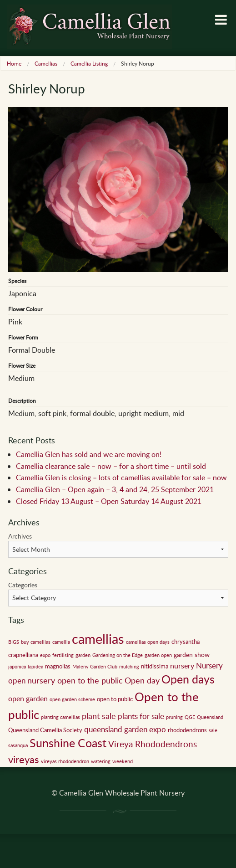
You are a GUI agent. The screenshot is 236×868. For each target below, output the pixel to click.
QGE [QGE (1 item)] (190, 717)
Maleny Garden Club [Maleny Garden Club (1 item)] (95, 667)
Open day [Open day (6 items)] (142, 680)
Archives (20, 536)
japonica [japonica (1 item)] (17, 667)
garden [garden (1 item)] (83, 655)
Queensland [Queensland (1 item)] (210, 717)
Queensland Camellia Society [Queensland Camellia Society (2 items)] (45, 730)
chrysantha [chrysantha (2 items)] (186, 642)
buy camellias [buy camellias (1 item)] (36, 642)
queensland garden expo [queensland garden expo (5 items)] (125, 729)
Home (14, 63)
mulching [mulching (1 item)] (129, 667)
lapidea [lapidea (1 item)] (35, 667)
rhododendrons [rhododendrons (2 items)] (187, 730)
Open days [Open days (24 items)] (188, 679)
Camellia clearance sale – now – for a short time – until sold (111, 466)
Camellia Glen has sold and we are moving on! (89, 454)
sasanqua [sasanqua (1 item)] (18, 745)
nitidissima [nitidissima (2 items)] (155, 666)
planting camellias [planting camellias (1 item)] (60, 717)
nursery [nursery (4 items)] (182, 666)
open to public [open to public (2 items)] (115, 699)
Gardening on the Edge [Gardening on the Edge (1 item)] (118, 655)
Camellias (46, 63)
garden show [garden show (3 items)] (192, 654)
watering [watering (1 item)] (101, 761)
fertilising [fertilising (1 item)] (63, 655)
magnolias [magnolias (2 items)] (58, 666)
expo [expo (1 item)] (45, 655)
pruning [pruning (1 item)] (174, 717)
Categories (23, 585)
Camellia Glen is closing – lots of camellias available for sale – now (121, 478)
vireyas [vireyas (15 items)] (24, 759)
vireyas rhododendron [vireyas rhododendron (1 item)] (65, 761)
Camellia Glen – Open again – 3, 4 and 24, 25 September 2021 (115, 489)
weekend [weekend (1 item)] (123, 761)
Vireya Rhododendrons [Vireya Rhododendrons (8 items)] (153, 744)
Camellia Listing (89, 63)
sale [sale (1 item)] (213, 730)
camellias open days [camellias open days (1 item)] (148, 642)
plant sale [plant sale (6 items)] (99, 716)
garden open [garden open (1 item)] (158, 655)
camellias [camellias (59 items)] (98, 638)
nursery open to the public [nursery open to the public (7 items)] (75, 680)
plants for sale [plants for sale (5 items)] (141, 716)
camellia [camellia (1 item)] (61, 642)
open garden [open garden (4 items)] (28, 699)
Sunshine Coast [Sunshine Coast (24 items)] (68, 743)
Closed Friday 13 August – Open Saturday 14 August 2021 (109, 501)
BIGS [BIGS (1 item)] (14, 642)
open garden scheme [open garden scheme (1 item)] (72, 699)
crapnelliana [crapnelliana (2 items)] (23, 655)
